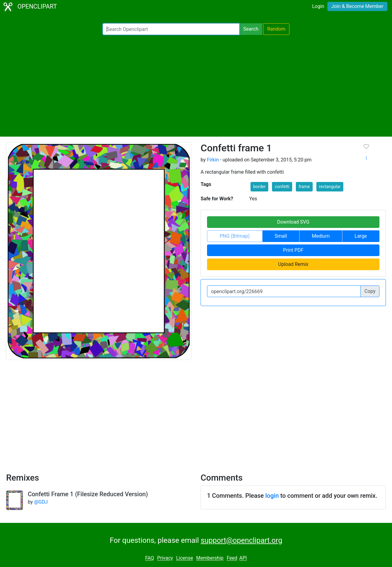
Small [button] (281, 236)
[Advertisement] (196, 86)
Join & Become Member (357, 6)
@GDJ (41, 502)
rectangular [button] (330, 187)
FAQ (150, 558)
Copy (370, 291)
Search (251, 29)
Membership (210, 558)
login (272, 496)
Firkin (213, 160)
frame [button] (304, 187)
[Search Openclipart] (171, 29)
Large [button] (361, 236)
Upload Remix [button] (293, 264)
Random (276, 29)
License (185, 558)
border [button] (260, 187)
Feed (232, 558)
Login (318, 6)
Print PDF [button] (293, 250)
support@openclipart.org (241, 540)
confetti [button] (282, 187)
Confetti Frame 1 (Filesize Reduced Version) (88, 494)
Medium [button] (321, 236)
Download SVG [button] (293, 222)
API (243, 558)
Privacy (165, 558)
